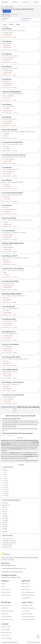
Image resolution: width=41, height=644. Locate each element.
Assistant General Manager (10, 130)
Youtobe (9, 577)
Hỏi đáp (3, 586)
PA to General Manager (8, 231)
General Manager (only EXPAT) (10, 281)
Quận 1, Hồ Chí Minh (8, 247)
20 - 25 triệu (6, 98)
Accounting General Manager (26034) (12, 142)
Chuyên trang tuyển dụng (7, 611)
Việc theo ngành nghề (6, 632)
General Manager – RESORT (10, 256)
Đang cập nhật (7, 35)
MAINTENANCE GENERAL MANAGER (12, 294)
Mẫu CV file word (26, 589)
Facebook (4, 577)
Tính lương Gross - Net (27, 605)
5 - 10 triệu (5, 275)
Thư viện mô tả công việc (7, 619)
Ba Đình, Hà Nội (6, 374)
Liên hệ (3, 584)
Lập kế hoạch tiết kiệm (27, 614)
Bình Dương (5, 298)
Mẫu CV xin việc (25, 584)
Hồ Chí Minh (6, 45)
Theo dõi (7, 11)
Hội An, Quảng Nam (7, 71)
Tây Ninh (5, 222)
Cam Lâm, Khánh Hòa (8, 58)
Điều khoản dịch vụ (6, 595)
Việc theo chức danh (6, 627)
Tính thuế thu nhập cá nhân (28, 608)
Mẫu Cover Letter (26, 586)
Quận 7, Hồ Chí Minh (8, 96)
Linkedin (14, 577)
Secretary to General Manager (10, 344)
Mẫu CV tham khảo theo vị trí (28, 595)
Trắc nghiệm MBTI (26, 598)
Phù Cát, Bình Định (7, 323)
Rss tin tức (37, 642)
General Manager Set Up (9, 332)
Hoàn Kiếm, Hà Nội (7, 33)
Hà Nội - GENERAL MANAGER (10, 370)
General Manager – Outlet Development (13, 382)
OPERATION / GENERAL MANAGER (11, 92)
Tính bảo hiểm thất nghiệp (28, 617)
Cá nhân (11, 24)
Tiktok (19, 577)
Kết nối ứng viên (5, 614)
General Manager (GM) (8, 307)
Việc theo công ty (5, 635)
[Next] (30, 410)
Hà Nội (4, 273)
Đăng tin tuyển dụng (6, 605)
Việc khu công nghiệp (6, 638)
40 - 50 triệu (6, 148)
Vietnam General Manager (9, 218)
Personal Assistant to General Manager (13, 395)
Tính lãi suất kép (26, 611)
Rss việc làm (31, 642)
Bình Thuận (5, 260)
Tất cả (5, 24)
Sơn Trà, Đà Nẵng (7, 121)
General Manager (7, 29)
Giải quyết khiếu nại (6, 592)
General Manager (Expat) (9, 319)
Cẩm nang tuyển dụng (6, 617)
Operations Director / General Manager (13, 269)
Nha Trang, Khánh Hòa (8, 172)
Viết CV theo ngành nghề (28, 592)
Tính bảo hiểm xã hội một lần (28, 619)
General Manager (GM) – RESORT (11, 357)
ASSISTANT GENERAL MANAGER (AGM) (13, 243)
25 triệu (5, 136)
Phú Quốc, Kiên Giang (8, 159)
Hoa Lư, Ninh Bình (7, 348)
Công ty (18, 24)
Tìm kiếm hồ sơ (5, 608)
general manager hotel (9, 436)
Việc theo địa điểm (5, 630)
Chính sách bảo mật (6, 589)
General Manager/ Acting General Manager (14, 155)
